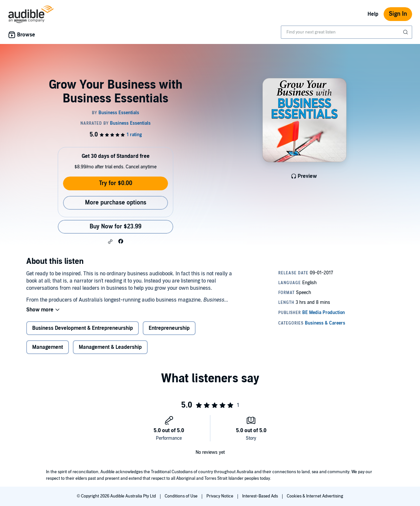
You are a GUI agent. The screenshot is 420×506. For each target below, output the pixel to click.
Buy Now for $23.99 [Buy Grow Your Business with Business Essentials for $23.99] (115, 227)
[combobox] (346, 32)
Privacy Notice (220, 496)
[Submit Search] (406, 32)
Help (373, 14)
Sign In (398, 14)
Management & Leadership (110, 347)
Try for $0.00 (116, 183)
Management (48, 347)
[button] (110, 242)
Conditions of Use (182, 496)
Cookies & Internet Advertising (315, 496)
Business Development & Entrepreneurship (83, 328)
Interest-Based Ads (261, 496)
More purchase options (116, 203)
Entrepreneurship (169, 328)
